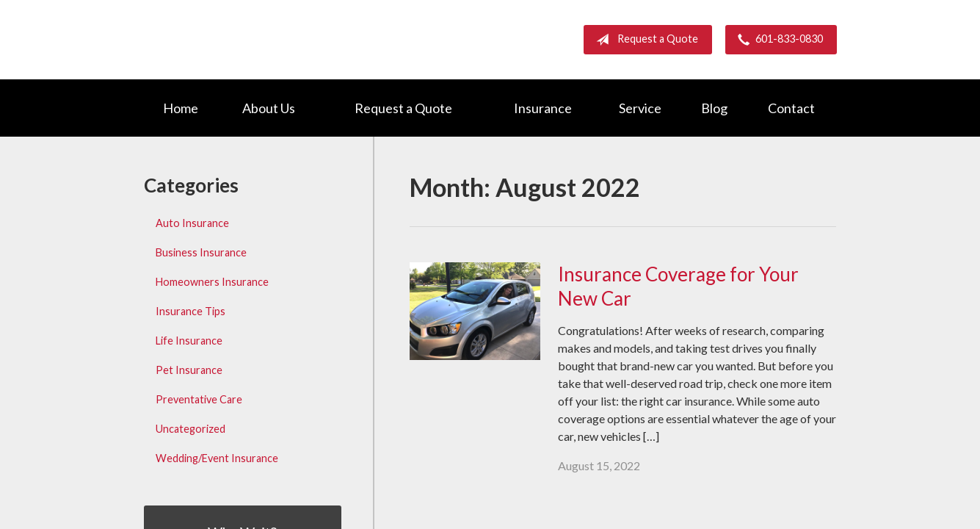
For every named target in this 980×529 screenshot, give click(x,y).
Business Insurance (201, 252)
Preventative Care (199, 399)
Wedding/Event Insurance (217, 458)
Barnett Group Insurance (269, 39)
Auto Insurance (192, 223)
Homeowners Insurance (212, 282)
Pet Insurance (189, 370)
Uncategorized (190, 429)
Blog (714, 108)
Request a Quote (644, 40)
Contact (791, 108)
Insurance (543, 108)
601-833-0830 (777, 40)
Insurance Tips (190, 311)
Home (181, 108)
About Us (269, 108)
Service (640, 108)
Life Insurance (189, 341)
